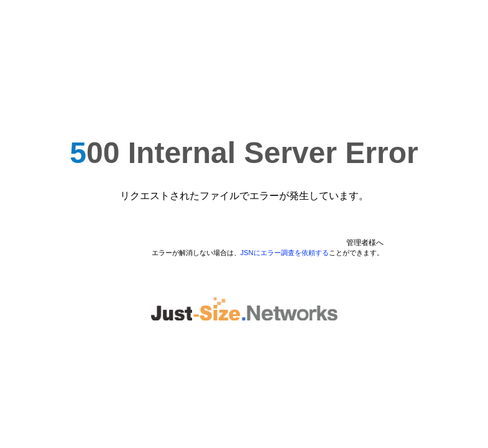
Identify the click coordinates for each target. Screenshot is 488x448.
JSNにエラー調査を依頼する (285, 253)
